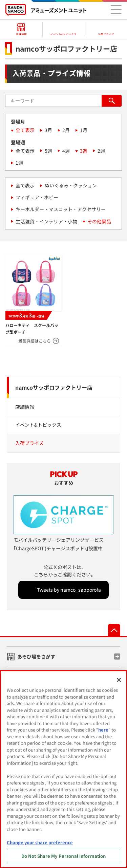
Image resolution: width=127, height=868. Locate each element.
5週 (48, 151)
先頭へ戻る (114, 630)
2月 (66, 130)
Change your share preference (40, 842)
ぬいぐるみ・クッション (71, 185)
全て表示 (25, 130)
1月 (84, 130)
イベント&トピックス (38, 425)
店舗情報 (25, 407)
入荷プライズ (29, 443)
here (103, 730)
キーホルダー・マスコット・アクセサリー (61, 209)
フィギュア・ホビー (37, 197)
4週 (66, 151)
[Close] (119, 680)
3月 (48, 130)
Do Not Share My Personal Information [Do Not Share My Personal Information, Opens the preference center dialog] (64, 856)
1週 (19, 163)
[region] (63, 769)
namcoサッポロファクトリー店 (54, 387)
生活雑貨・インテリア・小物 (46, 221)
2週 (101, 151)
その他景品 (99, 221)
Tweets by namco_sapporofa (69, 590)
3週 (84, 151)
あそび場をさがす (36, 657)
